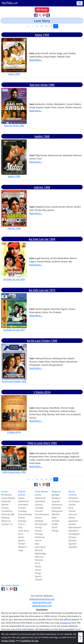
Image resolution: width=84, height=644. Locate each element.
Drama (22, 518)
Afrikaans (73, 498)
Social (38, 570)
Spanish (73, 544)
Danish (72, 505)
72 (41, 26)
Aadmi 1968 (42, 136)
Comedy (22, 511)
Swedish (73, 547)
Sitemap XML (8, 514)
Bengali (56, 495)
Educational (41, 524)
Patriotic (39, 560)
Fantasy (22, 521)
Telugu (55, 531)
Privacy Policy (8, 641)
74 (51, 26)
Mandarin (73, 531)
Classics (22, 508)
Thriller (22, 544)
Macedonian (75, 527)
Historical (40, 537)
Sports (21, 540)
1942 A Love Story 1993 (42, 443)
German (73, 514)
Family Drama (38, 529)
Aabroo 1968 (42, 187)
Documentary (25, 514)
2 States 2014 (42, 392)
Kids (20, 527)
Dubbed (39, 521)
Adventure (24, 501)
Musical (39, 550)
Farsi (71, 508)
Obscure (39, 557)
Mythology (40, 553)
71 (37, 26)
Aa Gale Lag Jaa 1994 (42, 239)
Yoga (21, 550)
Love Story (24, 531)
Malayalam (57, 511)
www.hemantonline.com (42, 599)
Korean (72, 524)
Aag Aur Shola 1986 (42, 85)
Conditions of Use (29, 641)
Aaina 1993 (42, 35)
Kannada (56, 508)
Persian (72, 537)
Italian (72, 518)
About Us (6, 521)
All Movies (6, 495)
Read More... (36, 60)
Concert (39, 511)
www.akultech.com (42, 606)
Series (21, 537)
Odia (54, 518)
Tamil (54, 527)
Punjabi (56, 521)
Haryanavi (57, 505)
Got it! (80, 637)
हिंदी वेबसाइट (42, 10)
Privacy (5, 508)
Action (21, 498)
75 (56, 26)
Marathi (56, 514)
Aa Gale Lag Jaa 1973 (42, 290)
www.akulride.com (42, 602)
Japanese (73, 521)
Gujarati (56, 501)
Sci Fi (21, 534)
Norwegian (74, 534)
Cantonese (74, 501)
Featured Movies (6, 503)
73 (46, 26)
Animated (23, 505)
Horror (22, 524)
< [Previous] (33, 26)
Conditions (7, 511)
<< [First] (28, 26)
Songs (38, 573)
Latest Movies (8, 498)
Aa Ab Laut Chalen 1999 (42, 341)
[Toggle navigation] (80, 3)
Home (4, 491)
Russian (72, 540)
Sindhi (55, 524)
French (72, 511)
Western (22, 547)
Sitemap (6, 518)
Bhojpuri (56, 498)
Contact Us (7, 524)
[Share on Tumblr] (48, 15)
